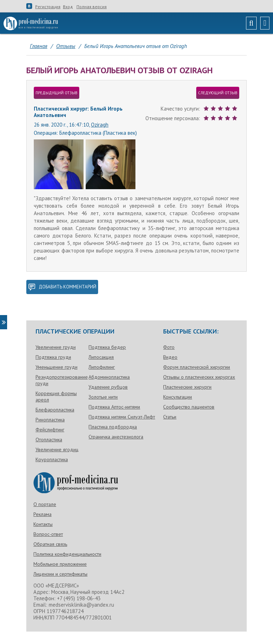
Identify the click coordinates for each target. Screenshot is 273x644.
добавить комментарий (62, 287)
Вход (68, 7)
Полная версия (92, 7)
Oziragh (100, 125)
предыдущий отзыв (57, 93)
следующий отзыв (218, 93)
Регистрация (48, 7)
